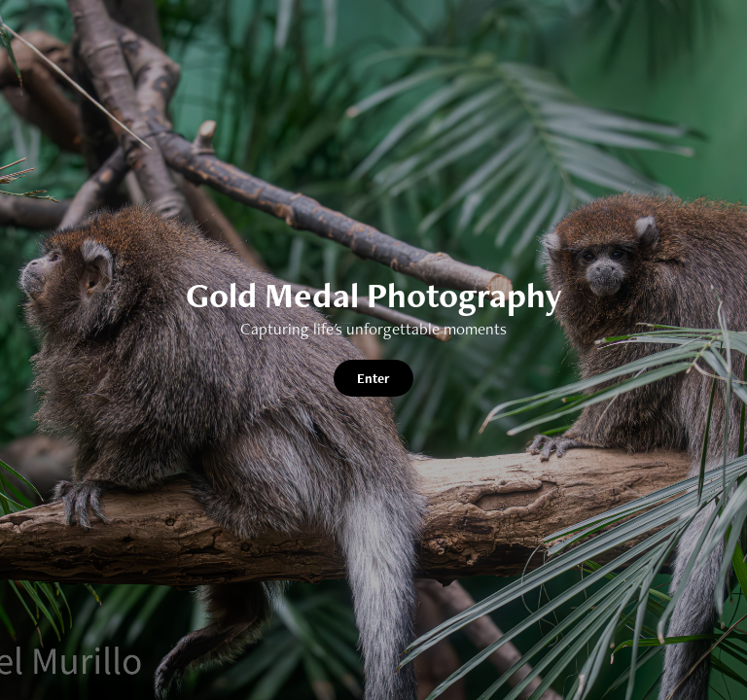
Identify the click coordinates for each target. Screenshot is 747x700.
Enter (373, 378)
